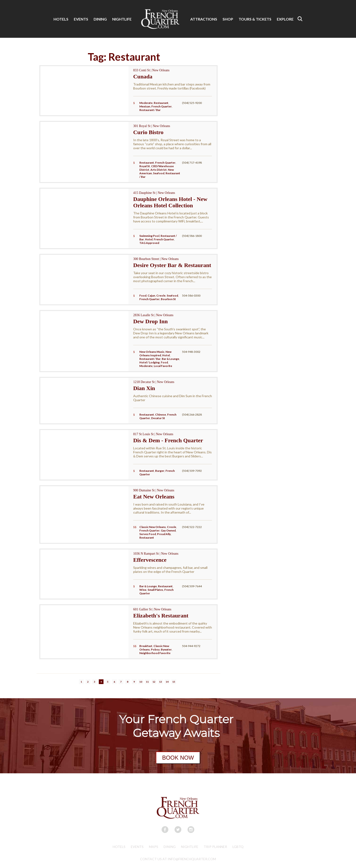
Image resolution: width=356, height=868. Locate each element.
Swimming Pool (149, 236)
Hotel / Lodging (149, 362)
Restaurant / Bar (150, 110)
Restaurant (161, 103)
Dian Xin (144, 388)
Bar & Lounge (170, 359)
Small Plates (155, 590)
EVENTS (81, 19)
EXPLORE (285, 19)
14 (167, 682)
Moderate (146, 103)
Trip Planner (215, 847)
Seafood (159, 173)
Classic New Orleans (153, 527)
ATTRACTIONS (204, 19)
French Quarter (161, 106)
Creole (161, 296)
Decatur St (158, 418)
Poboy (155, 649)
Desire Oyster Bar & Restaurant (172, 265)
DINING (100, 19)
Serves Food (148, 534)
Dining (170, 847)
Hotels (119, 847)
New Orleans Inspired (155, 353)
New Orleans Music (152, 352)
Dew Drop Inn (150, 321)
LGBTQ (238, 847)
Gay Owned (168, 530)
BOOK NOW (178, 758)
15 (174, 682)
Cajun (151, 296)
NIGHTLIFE (122, 19)
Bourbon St (168, 299)
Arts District (159, 170)
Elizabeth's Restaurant (161, 616)
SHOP (228, 19)
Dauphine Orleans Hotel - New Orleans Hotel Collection (170, 202)
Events (137, 847)
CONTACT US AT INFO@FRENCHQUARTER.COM (178, 859)
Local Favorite (163, 366)
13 (161, 682)
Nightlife (190, 847)
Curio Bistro (148, 132)
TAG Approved (149, 243)
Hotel (149, 239)
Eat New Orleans (154, 497)
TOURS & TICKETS (255, 19)
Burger (160, 471)
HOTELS (61, 19)
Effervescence (150, 560)
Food (143, 296)
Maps (154, 847)
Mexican (145, 106)
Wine (143, 590)
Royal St (145, 166)
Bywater (166, 649)
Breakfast (146, 646)
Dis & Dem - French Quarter (168, 440)
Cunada (143, 77)
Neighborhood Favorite (155, 653)
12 (154, 682)
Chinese (161, 415)
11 (147, 682)
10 (141, 682)
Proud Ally (164, 534)
